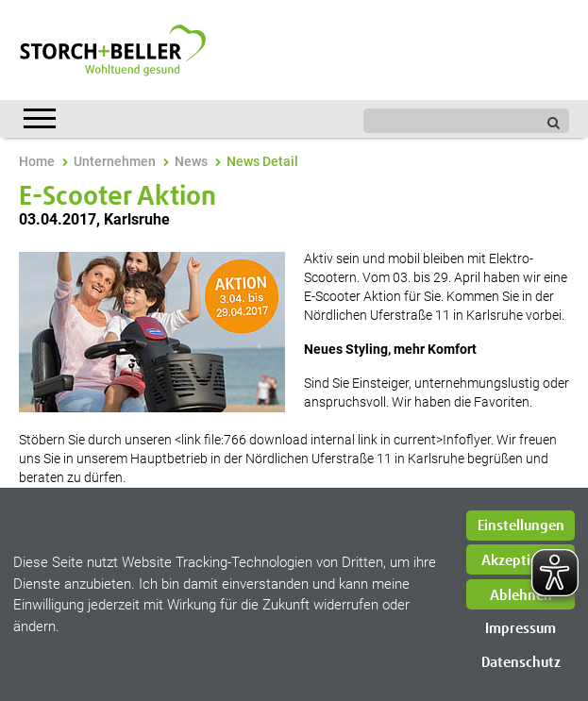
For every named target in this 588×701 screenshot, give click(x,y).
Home (37, 161)
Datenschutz (521, 663)
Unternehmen (115, 161)
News (191, 161)
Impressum (521, 629)
